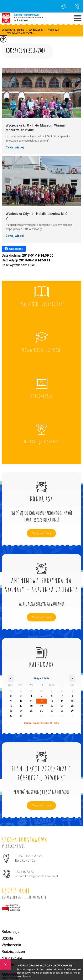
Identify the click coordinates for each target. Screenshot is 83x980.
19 (41, 706)
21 (62, 706)
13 (52, 701)
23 (11, 711)
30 (11, 716)
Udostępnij (14, 249)
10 (21, 701)
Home (21, 30)
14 (62, 701)
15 (72, 701)
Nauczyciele (12, 958)
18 (31, 706)
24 (21, 711)
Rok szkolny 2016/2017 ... (19, 33)
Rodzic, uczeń (13, 952)
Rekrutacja (11, 932)
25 (31, 711)
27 (52, 711)
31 (21, 716)
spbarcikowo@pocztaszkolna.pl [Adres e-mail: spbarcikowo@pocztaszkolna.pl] (37, 876)
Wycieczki (51, 30)
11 (31, 701)
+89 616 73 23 (77, 6)
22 (72, 706)
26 (41, 711)
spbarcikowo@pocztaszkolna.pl (64, 6)
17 (21, 706)
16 (11, 706)
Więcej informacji (41, 533)
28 (62, 711)
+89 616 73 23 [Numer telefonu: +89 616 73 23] (24, 872)
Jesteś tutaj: (9, 30)
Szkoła (7, 938)
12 (41, 701)
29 (72, 711)
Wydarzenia (33, 30)
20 (52, 706)
